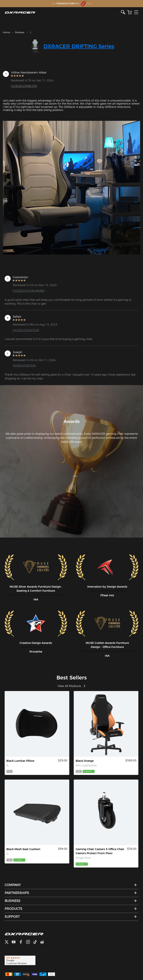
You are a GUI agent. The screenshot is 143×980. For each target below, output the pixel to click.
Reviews (20, 32)
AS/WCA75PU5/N (24, 366)
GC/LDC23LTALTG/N (26, 330)
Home (6, 32)
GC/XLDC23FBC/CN (24, 86)
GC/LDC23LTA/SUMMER (29, 291)
